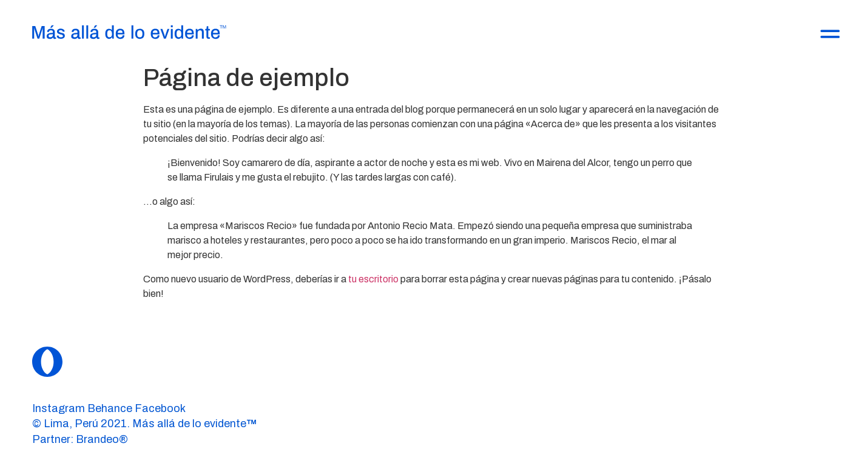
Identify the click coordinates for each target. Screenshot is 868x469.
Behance (110, 408)
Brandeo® (102, 439)
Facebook (160, 408)
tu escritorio (373, 279)
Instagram (59, 408)
